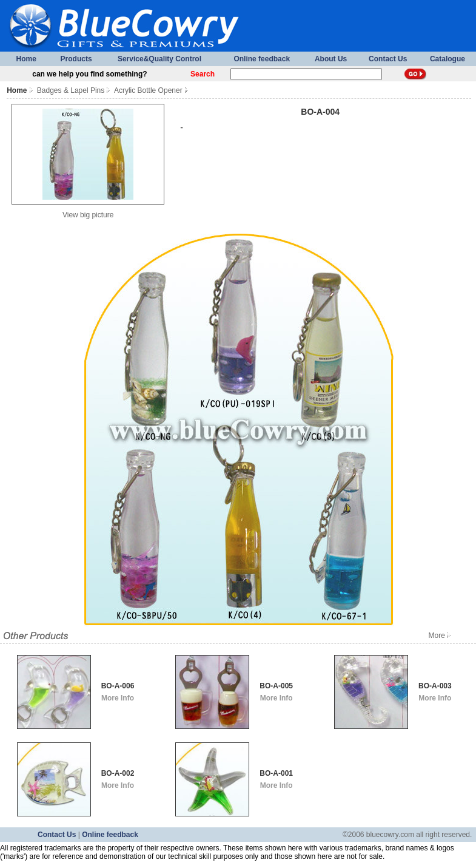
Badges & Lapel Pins (71, 90)
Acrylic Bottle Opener (148, 90)
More (441, 636)
